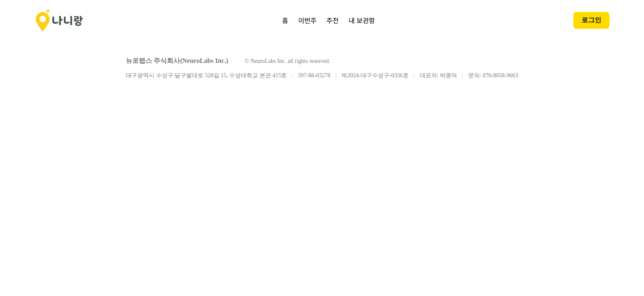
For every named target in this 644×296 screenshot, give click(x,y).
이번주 (307, 20)
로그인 (591, 20)
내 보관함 (362, 20)
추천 (333, 20)
